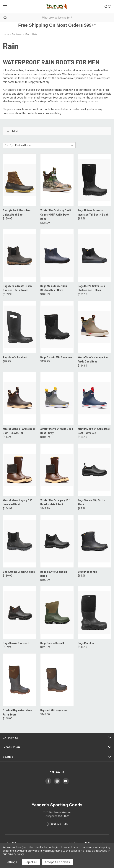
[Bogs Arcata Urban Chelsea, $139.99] (20, 541)
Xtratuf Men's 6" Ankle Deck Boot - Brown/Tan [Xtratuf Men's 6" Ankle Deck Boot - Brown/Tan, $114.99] (19, 431)
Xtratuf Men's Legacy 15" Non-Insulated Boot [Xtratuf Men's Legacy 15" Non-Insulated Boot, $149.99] (55, 502)
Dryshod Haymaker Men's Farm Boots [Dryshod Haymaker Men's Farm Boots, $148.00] (18, 712)
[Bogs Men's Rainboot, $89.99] (20, 327)
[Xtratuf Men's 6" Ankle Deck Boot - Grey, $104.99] (57, 398)
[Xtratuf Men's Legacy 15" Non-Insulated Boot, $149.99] (57, 470)
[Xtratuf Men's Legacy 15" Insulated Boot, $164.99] (20, 470)
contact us (78, 109)
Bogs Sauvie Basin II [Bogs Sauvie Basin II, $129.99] (52, 643)
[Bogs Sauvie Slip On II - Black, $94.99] (94, 470)
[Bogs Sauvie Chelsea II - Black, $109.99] (57, 541)
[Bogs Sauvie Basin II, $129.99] (57, 613)
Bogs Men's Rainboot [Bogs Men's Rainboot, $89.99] (15, 357)
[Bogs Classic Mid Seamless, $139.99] (57, 327)
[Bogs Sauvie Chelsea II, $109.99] (20, 613)
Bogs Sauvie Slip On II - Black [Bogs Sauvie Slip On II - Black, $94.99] (91, 502)
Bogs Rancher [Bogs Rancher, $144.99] (86, 643)
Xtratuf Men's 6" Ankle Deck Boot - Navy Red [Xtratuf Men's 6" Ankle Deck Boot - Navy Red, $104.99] (94, 431)
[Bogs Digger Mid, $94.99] (94, 541)
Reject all (31, 862)
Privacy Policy (16, 854)
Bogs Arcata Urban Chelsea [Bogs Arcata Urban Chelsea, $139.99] (19, 572)
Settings (11, 862)
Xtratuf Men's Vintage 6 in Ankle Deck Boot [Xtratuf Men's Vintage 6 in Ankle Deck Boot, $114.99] (93, 360)
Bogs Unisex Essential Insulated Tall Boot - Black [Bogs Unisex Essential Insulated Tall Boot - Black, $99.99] (93, 213)
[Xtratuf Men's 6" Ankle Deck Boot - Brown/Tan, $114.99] (20, 398)
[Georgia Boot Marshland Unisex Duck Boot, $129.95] (20, 180)
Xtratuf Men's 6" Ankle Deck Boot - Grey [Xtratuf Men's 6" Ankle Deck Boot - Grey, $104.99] (57, 431)
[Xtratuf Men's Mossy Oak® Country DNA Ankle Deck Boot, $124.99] (57, 180)
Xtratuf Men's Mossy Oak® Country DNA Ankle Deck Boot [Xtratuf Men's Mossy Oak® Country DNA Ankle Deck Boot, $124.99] (56, 215)
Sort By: (9, 145)
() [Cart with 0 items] (108, 6)
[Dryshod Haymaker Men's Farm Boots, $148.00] (20, 680)
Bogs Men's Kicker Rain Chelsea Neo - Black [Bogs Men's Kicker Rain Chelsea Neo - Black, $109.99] (91, 288)
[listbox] (45, 145)
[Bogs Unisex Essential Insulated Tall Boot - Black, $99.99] (94, 180)
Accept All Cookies (57, 862)
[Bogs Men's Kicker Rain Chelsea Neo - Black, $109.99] (94, 256)
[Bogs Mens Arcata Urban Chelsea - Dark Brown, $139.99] (20, 256)
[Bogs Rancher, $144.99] (94, 613)
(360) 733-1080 (59, 824)
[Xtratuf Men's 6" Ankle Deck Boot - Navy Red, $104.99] (94, 398)
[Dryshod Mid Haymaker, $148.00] (57, 680)
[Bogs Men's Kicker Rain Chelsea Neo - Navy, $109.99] (57, 256)
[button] (57, 131)
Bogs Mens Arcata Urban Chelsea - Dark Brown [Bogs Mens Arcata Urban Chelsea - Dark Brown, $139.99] (17, 288)
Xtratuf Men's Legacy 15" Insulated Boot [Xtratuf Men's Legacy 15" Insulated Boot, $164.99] (17, 502)
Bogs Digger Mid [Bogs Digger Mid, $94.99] (87, 572)
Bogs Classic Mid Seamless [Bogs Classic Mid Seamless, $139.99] (56, 357)
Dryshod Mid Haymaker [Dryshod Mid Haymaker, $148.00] (54, 710)
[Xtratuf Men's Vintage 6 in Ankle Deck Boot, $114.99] (94, 327)
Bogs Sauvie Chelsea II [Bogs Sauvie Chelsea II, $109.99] (16, 643)
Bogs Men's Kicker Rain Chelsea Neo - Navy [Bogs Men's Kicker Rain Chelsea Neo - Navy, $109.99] (54, 288)
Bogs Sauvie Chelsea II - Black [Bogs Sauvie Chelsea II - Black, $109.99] (54, 574)
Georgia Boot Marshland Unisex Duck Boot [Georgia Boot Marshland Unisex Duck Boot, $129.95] (17, 213)
